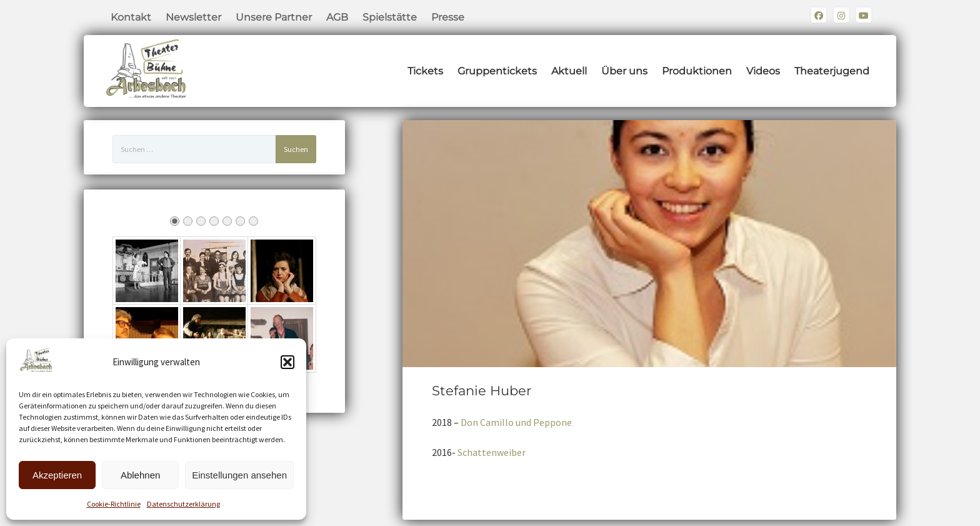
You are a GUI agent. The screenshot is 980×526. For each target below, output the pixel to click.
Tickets (425, 71)
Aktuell (569, 71)
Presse (448, 17)
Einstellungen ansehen (239, 475)
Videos (763, 71)
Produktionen (697, 71)
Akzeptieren (57, 475)
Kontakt (131, 17)
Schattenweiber (492, 452)
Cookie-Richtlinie (114, 504)
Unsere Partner (274, 17)
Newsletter (193, 17)
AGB (337, 17)
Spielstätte (390, 17)
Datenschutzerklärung (183, 504)
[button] (287, 362)
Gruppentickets (497, 71)
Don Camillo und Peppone (516, 422)
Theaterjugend (832, 71)
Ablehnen (140, 475)
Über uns (624, 71)
